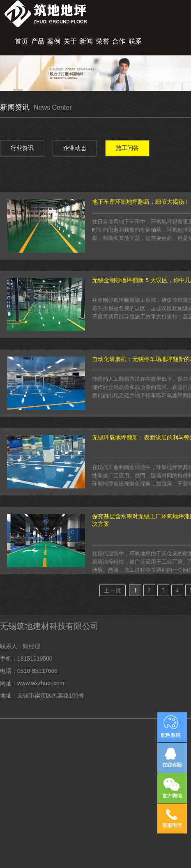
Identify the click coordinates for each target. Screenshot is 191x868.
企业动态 (75, 148)
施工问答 (127, 148)
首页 (21, 41)
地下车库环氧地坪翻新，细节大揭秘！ (141, 202)
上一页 (113, 590)
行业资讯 (22, 148)
